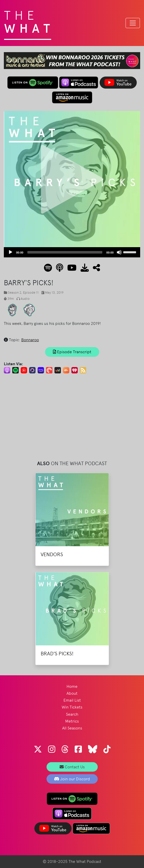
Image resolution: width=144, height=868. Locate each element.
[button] (94, 269)
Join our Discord (72, 779)
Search (72, 714)
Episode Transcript (72, 352)
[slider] (65, 252)
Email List (72, 700)
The (29, 20)
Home (72, 686)
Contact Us (72, 767)
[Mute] (119, 252)
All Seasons (72, 728)
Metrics (72, 721)
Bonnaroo (30, 340)
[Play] (10, 252)
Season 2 (15, 293)
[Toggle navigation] (133, 23)
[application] (72, 252)
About (72, 693)
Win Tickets (72, 707)
